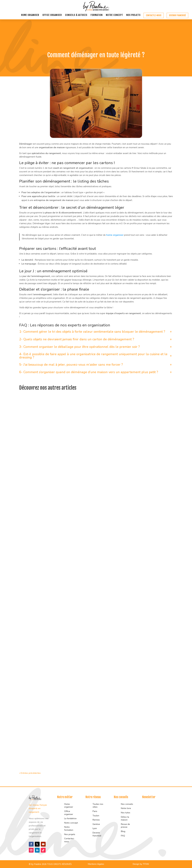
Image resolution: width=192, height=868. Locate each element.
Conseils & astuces (76, 15)
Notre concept (114, 15)
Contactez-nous (154, 15)
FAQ (123, 836)
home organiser (115, 235)
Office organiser (52, 15)
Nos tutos (126, 813)
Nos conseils (127, 804)
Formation (97, 15)
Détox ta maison (125, 818)
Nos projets (133, 15)
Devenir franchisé (177, 15)
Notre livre (126, 808)
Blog (123, 831)
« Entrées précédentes (30, 773)
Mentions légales (96, 864)
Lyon (95, 828)
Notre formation (69, 829)
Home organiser (30, 15)
